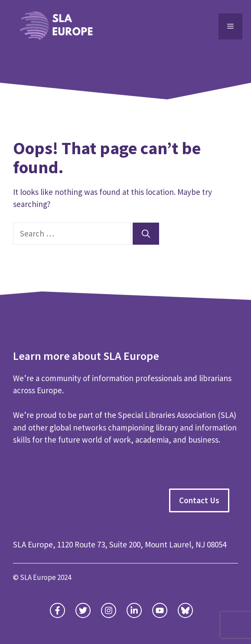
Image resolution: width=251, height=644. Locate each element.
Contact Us (199, 500)
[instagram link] (109, 610)
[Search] (146, 234)
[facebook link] (134, 610)
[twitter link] (57, 610)
